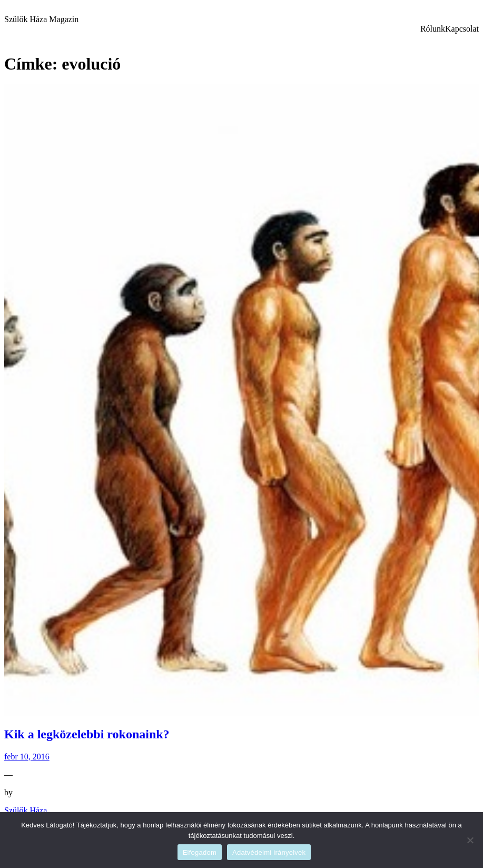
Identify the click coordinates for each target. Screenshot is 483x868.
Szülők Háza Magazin (41, 19)
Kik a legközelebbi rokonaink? (87, 734)
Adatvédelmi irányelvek (269, 852)
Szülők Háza (26, 810)
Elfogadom (200, 852)
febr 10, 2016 (27, 757)
